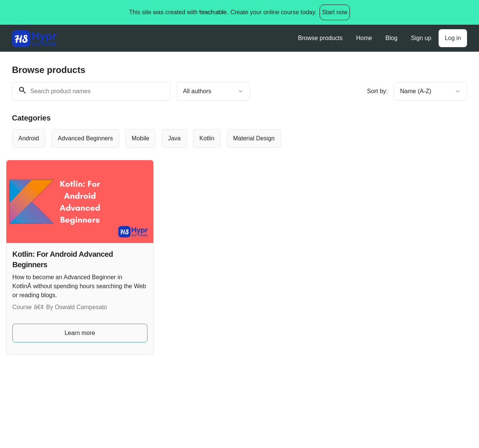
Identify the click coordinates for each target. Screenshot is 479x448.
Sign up (421, 38)
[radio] (29, 138)
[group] (219, 138)
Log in (453, 38)
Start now (335, 12)
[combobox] (213, 91)
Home (364, 38)
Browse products (320, 38)
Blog (391, 38)
